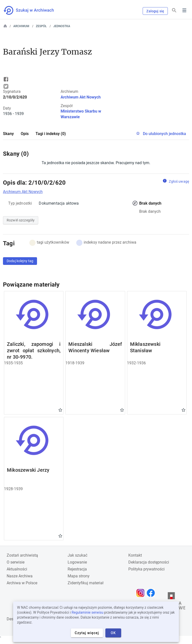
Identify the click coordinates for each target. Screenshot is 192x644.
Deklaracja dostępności (149, 562)
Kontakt (135, 555)
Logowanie (77, 562)
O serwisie (16, 562)
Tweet (6, 86)
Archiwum (21, 26)
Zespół (41, 26)
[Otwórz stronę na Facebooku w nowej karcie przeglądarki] (152, 593)
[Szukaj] (174, 10)
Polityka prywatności (146, 569)
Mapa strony (79, 576)
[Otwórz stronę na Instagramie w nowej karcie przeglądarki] (142, 593)
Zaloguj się (155, 11)
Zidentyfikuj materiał (86, 583)
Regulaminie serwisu (87, 612)
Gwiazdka (60, 410)
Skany (8, 134)
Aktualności (17, 569)
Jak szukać (77, 555)
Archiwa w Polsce (22, 583)
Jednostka (62, 26)
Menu (184, 10)
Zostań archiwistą (22, 555)
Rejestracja (77, 569)
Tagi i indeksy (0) (51, 134)
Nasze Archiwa (20, 576)
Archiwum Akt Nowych (81, 97)
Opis (25, 134)
